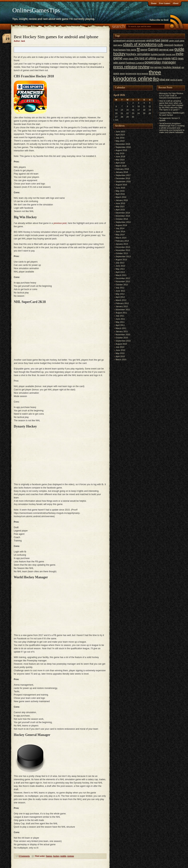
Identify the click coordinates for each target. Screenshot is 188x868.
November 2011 (123, 310)
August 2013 (121, 260)
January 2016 (122, 200)
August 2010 (121, 344)
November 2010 (123, 335)
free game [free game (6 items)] (131, 50)
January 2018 (122, 172)
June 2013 (120, 266)
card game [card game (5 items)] (118, 45)
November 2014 (123, 216)
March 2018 (121, 166)
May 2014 (120, 235)
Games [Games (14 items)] (153, 49)
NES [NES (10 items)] (174, 58)
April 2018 (120, 163)
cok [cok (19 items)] (160, 44)
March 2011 (121, 328)
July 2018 (120, 153)
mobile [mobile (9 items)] (167, 58)
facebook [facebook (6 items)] (179, 45)
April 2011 (120, 325)
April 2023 (120, 135)
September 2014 (123, 222)
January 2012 (122, 306)
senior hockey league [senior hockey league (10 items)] (168, 67)
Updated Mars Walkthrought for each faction (172, 114)
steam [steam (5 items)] (122, 73)
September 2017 (123, 175)
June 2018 (120, 157)
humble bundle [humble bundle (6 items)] (158, 54)
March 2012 (121, 300)
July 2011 (120, 316)
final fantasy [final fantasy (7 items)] (120, 50)
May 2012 (120, 294)
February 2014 (122, 241)
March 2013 (121, 275)
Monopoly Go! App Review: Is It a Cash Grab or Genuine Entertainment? (171, 96)
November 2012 (123, 281)
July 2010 (120, 347)
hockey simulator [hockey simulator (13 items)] (138, 54)
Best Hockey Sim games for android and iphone (56, 37)
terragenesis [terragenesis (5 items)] (131, 73)
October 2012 (122, 285)
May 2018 (120, 160)
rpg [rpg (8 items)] (152, 67)
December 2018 (123, 144)
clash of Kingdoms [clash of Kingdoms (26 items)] (140, 44)
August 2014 (121, 225)
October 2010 (122, 338)
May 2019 (120, 141)
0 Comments (24, 856)
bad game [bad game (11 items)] (162, 40)
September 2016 (123, 181)
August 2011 (121, 313)
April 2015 (120, 210)
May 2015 (120, 206)
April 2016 (120, 194)
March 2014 (121, 238)
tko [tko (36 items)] (156, 79)
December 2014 (123, 213)
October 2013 (122, 253)
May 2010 (120, 353)
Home (154, 3)
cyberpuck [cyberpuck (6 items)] (169, 45)
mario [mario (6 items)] (160, 59)
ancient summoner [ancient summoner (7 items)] (136, 41)
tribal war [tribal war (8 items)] (164, 80)
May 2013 (120, 269)
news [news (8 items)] (181, 59)
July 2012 (120, 288)
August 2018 (121, 150)
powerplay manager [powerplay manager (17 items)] (160, 62)
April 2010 (120, 356)
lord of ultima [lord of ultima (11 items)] (148, 58)
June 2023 (120, 132)
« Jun (116, 120)
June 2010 (120, 350)
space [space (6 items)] (116, 73)
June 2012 (120, 291)
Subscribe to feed (159, 20)
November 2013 (123, 250)
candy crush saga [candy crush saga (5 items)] (177, 41)
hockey (56, 856)
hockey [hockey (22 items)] (119, 54)
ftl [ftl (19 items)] (138, 49)
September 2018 (123, 147)
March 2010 (121, 360)
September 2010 (123, 341)
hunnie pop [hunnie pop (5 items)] (170, 54)
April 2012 (120, 297)
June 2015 (120, 203)
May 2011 (120, 322)
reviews (71, 856)
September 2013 (123, 256)
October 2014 (122, 219)
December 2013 (123, 247)
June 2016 (120, 188)
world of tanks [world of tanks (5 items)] (176, 80)
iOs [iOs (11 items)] (137, 58)
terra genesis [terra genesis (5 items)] (143, 73)
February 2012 (122, 303)
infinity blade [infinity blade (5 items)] (128, 59)
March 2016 (121, 197)
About (176, 3)
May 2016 (120, 191)
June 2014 (120, 231)
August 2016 (121, 185)
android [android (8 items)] (150, 41)
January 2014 (122, 244)
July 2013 (120, 263)
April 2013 (120, 272)
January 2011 (122, 331)
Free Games (165, 3)
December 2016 (123, 178)
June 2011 (120, 319)
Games (49, 856)
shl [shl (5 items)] (183, 67)
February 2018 (122, 169)
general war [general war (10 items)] (166, 50)
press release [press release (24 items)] (125, 67)
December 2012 (123, 278)
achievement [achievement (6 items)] (120, 41)
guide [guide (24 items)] (179, 49)
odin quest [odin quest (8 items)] (119, 63)
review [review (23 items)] (144, 67)
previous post (60, 223)
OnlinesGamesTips (36, 10)
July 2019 (120, 138)
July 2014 (120, 228)
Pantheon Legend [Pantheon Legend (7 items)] (135, 63)
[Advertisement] (168, 189)
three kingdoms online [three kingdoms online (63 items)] (137, 75)
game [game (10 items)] (144, 50)
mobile (63, 856)
